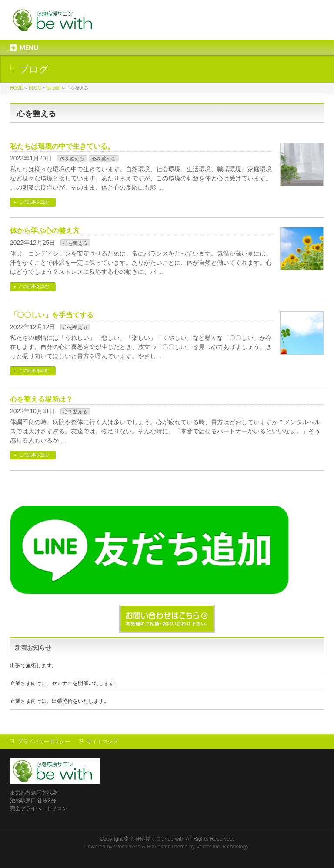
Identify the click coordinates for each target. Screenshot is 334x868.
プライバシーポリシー (44, 742)
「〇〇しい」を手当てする (52, 315)
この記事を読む (34, 202)
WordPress (127, 847)
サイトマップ (102, 742)
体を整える (72, 159)
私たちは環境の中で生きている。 (62, 146)
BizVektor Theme (167, 847)
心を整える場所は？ (41, 399)
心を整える (104, 159)
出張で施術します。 (33, 665)
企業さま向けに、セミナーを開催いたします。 (65, 683)
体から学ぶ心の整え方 (45, 231)
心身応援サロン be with (157, 839)
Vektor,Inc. (209, 847)
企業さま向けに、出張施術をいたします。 (60, 701)
